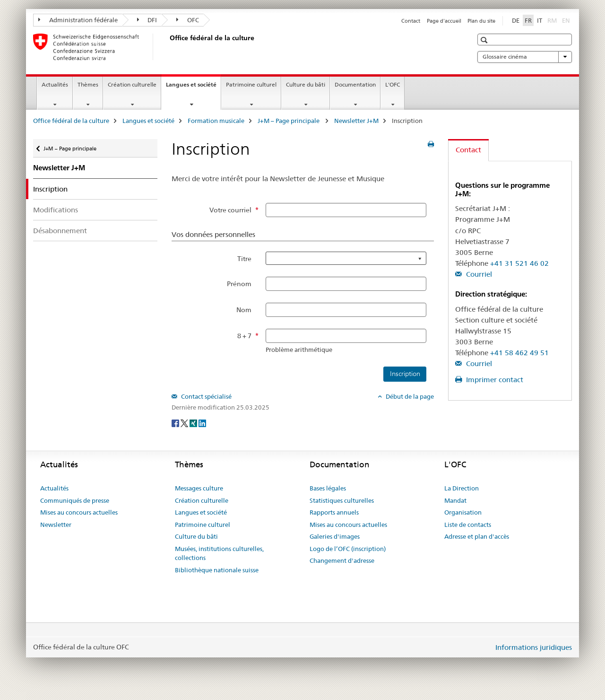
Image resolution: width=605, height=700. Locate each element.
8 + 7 (244, 336)
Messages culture (199, 488)
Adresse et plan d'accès (477, 536)
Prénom (239, 284)
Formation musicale (216, 121)
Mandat (455, 500)
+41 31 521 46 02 (519, 263)
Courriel (478, 274)
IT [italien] (540, 20)
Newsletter (56, 525)
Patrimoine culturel (251, 84)
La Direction (462, 488)
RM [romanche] (553, 20)
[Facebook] (176, 423)
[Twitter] (185, 423)
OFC (188, 20)
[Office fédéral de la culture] (168, 47)
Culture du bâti (306, 84)
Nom (244, 310)
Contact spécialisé (206, 396)
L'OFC (393, 84)
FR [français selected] (528, 20)
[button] (485, 40)
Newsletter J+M (356, 121)
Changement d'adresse (342, 560)
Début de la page (409, 396)
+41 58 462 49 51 (519, 353)
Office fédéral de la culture (71, 121)
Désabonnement (60, 231)
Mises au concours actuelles (79, 512)
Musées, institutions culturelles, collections (219, 553)
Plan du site (481, 21)
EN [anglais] (567, 20)
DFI (147, 20)
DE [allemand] (516, 20)
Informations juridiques (534, 647)
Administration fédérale (78, 20)
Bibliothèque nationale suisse (217, 570)
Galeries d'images (335, 536)
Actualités (55, 84)
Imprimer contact (494, 380)
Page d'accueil (444, 21)
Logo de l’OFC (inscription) (348, 549)
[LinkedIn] (202, 423)
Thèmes (88, 84)
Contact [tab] (468, 150)
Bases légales (328, 488)
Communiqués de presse (75, 500)
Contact (411, 21)
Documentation (355, 84)
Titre (244, 259)
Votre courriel (230, 210)
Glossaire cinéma (525, 57)
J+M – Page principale (289, 121)
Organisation (463, 512)
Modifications (56, 210)
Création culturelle (132, 84)
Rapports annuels (334, 512)
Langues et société (193, 87)
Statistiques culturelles (342, 500)
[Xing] (194, 423)
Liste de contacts (468, 525)
